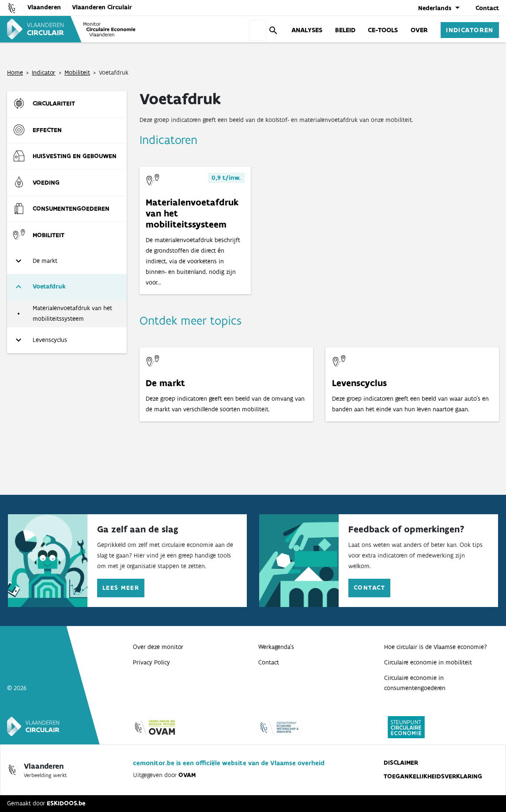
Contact (487, 8)
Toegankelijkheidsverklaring (433, 776)
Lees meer (121, 588)
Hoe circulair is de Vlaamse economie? (436, 647)
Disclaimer (401, 763)
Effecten (47, 130)
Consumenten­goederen (71, 209)
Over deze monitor (158, 647)
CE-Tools (383, 30)
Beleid (345, 30)
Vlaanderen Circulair (102, 7)
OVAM (187, 775)
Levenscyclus (50, 340)
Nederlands (435, 8)
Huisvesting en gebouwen (75, 156)
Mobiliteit (77, 72)
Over (419, 30)
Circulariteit (54, 103)
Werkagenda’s (276, 647)
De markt (45, 261)
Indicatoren (470, 30)
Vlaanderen (44, 7)
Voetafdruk (49, 286)
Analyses (307, 30)
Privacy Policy (151, 662)
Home (15, 72)
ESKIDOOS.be (66, 803)
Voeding (46, 182)
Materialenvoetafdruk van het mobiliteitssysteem (72, 313)
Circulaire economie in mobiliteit (428, 662)
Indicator (43, 72)
